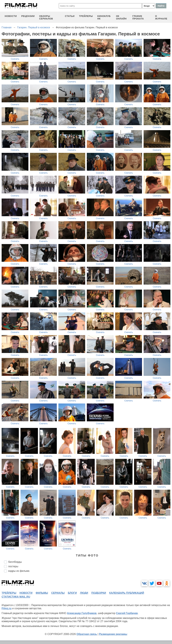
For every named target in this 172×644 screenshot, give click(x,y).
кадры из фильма (19, 571)
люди (84, 593)
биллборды (15, 562)
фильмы (42, 593)
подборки (99, 593)
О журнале (161, 17)
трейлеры (86, 16)
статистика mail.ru (16, 597)
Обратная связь (87, 634)
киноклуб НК (104, 17)
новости (11, 16)
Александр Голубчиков (82, 613)
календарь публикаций (127, 593)
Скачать (15, 59)
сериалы (58, 593)
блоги (72, 593)
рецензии (28, 16)
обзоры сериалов (46, 17)
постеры (13, 566)
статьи (70, 16)
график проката (138, 17)
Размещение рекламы (113, 634)
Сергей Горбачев (127, 613)
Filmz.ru (7, 608)
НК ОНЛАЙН (121, 17)
